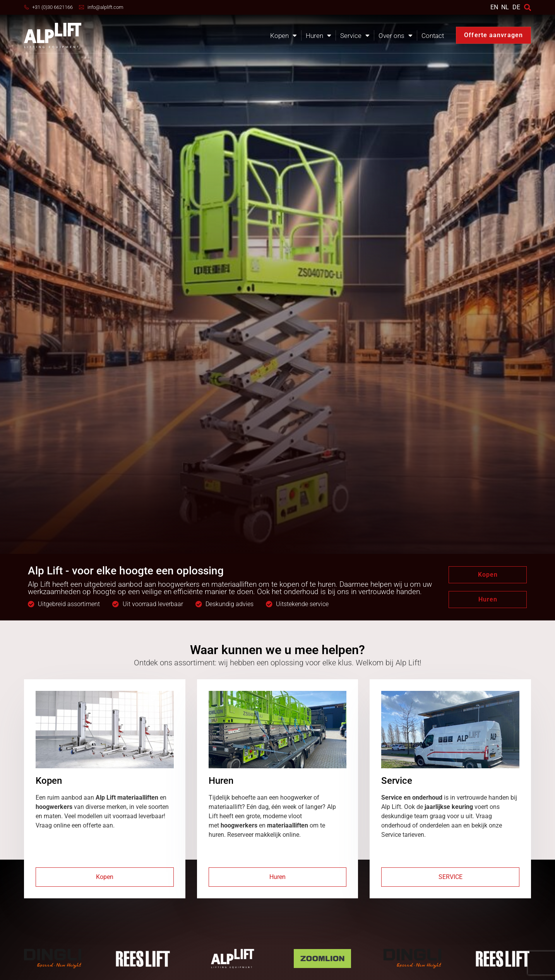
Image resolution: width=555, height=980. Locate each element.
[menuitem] (494, 7)
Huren (319, 35)
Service (355, 35)
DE (516, 7)
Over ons (396, 35)
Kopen (283, 35)
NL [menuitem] (505, 7)
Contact (433, 36)
